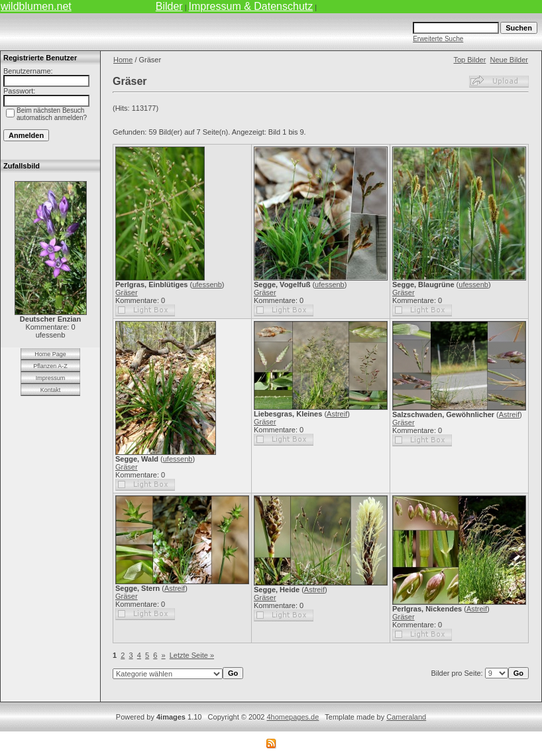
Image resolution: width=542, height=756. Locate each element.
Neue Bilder (509, 60)
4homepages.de (293, 717)
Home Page (50, 354)
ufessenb (207, 284)
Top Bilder (469, 60)
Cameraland (406, 717)
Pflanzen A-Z (50, 366)
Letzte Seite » (192, 655)
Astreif (337, 414)
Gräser (127, 292)
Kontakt (51, 390)
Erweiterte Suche (438, 39)
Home (123, 60)
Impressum (51, 378)
